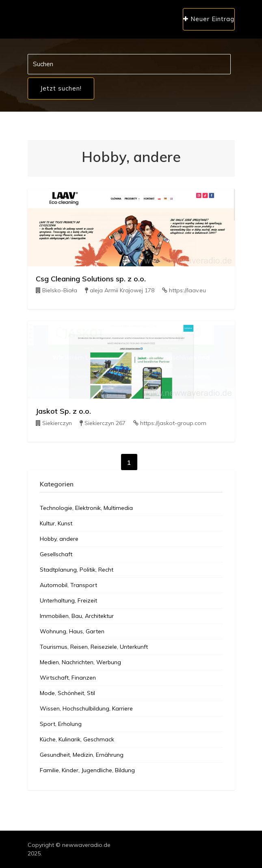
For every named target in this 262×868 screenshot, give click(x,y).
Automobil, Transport (68, 585)
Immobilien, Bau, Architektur (77, 616)
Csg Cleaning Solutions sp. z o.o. (91, 279)
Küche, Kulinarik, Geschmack (77, 739)
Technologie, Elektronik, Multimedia (86, 508)
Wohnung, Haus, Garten (72, 631)
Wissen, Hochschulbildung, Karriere (86, 708)
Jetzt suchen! (61, 88)
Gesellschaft (56, 554)
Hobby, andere (59, 539)
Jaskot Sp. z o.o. (63, 411)
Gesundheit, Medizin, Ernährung (82, 755)
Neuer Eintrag (209, 19)
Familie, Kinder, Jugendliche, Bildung (87, 770)
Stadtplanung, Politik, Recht (77, 570)
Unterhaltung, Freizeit (68, 600)
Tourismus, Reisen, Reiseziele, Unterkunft (94, 647)
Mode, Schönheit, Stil (67, 693)
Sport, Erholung (61, 724)
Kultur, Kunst (56, 523)
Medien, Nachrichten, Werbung (80, 662)
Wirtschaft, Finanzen (68, 678)
